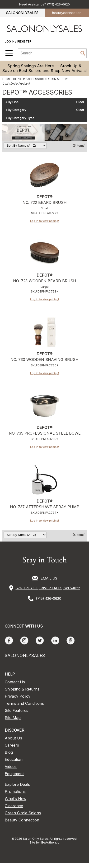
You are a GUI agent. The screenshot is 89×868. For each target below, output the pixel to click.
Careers (12, 745)
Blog (9, 752)
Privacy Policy (18, 696)
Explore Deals (17, 784)
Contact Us (15, 682)
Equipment (14, 774)
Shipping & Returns (22, 689)
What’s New (16, 799)
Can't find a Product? (16, 84)
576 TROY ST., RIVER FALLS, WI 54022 (48, 588)
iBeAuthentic (50, 842)
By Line (13, 102)
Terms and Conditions (24, 703)
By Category (17, 110)
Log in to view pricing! (44, 221)
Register (24, 41)
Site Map (13, 718)
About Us (13, 738)
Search (83, 53)
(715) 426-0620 (49, 598)
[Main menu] (9, 53)
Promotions (15, 791)
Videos (11, 767)
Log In (10, 41)
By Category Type (21, 118)
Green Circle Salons (23, 813)
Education (14, 759)
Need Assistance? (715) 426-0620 (44, 4)
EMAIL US (49, 578)
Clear (80, 102)
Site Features (16, 710)
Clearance (14, 806)
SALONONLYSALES (22, 13)
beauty (67, 13)
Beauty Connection (22, 820)
